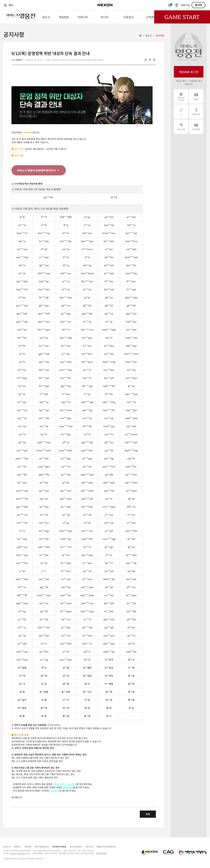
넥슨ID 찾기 (181, 81)
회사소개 (7, 847)
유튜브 (196, 96)
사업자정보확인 (101, 853)
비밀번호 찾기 (196, 81)
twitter (154, 60)
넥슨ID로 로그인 (189, 72)
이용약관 (28, 847)
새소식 (149, 35)
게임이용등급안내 (42, 847)
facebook (150, 60)
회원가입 (185, 5)
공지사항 (160, 35)
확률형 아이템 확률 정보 (106, 847)
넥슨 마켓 (196, 127)
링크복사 (146, 60)
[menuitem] (46, 17)
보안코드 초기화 (181, 96)
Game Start (182, 17)
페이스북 (196, 112)
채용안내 (17, 847)
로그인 (199, 5)
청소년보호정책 (76, 847)
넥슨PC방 (89, 847)
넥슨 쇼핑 (181, 127)
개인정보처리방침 (59, 847)
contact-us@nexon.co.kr (20, 853)
